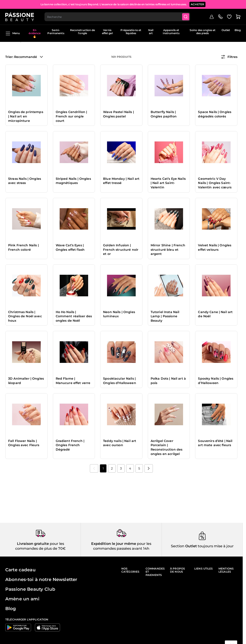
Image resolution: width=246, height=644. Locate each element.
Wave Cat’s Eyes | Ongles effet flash (70, 247)
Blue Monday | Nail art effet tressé (121, 181)
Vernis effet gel (107, 32)
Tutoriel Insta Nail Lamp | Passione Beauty (165, 316)
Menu (13, 33)
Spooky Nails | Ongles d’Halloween (216, 381)
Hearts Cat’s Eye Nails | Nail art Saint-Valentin (168, 183)
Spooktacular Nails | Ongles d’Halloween (120, 381)
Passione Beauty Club (30, 589)
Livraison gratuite (33, 544)
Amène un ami (22, 599)
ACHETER (197, 4)
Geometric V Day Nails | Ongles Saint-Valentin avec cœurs (215, 183)
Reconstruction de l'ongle (83, 32)
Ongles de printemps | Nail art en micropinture (26, 116)
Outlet (226, 30)
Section (178, 546)
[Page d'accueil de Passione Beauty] (20, 17)
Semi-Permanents (56, 32)
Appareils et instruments (171, 32)
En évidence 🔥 (35, 33)
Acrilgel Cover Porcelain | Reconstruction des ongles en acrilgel (167, 447)
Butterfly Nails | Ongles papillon (164, 114)
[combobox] (117, 17)
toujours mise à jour (215, 546)
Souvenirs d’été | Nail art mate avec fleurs (215, 443)
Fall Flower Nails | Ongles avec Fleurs (24, 443)
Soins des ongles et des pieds (203, 32)
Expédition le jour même (114, 544)
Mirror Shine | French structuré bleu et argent (168, 250)
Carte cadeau (20, 570)
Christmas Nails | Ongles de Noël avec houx (25, 316)
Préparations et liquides (131, 32)
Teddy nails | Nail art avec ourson (120, 443)
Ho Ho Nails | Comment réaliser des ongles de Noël (74, 316)
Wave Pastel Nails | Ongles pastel (118, 114)
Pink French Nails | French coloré (23, 247)
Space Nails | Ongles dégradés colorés (215, 114)
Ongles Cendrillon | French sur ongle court (71, 116)
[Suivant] (149, 468)
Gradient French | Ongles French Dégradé (70, 445)
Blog (238, 30)
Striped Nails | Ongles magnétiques (73, 181)
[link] (94, 468)
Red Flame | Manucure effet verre (73, 381)
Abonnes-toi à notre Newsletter (41, 579)
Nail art (151, 32)
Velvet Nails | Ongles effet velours (215, 247)
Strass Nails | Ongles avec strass (25, 181)
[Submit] (186, 17)
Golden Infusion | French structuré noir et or (121, 250)
